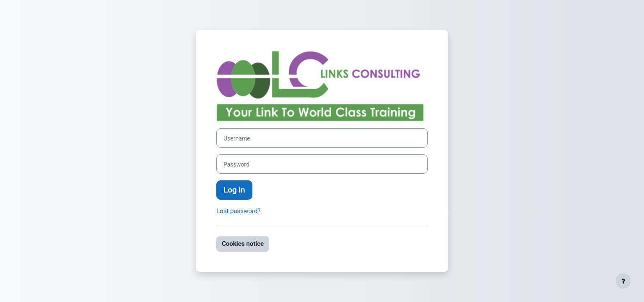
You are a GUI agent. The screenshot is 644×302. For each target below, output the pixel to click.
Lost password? (238, 211)
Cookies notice (243, 244)
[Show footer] (623, 281)
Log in (234, 190)
